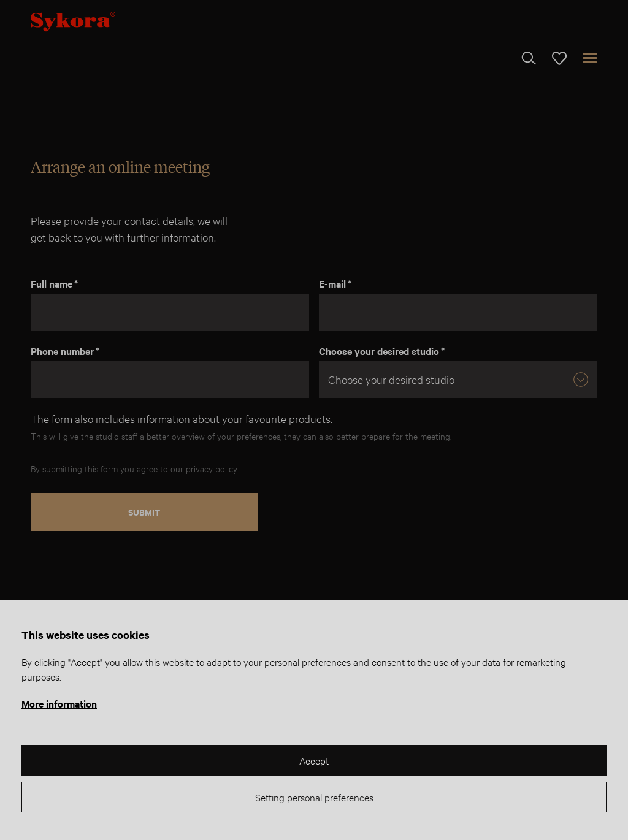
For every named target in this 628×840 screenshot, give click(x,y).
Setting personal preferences (314, 797)
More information (59, 703)
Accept (314, 760)
